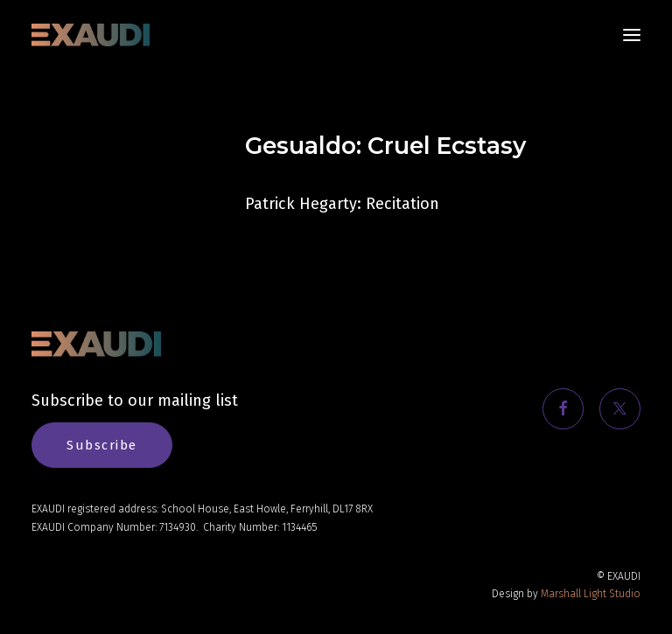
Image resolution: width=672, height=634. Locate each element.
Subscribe (102, 445)
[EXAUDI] (91, 35)
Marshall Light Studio (591, 594)
